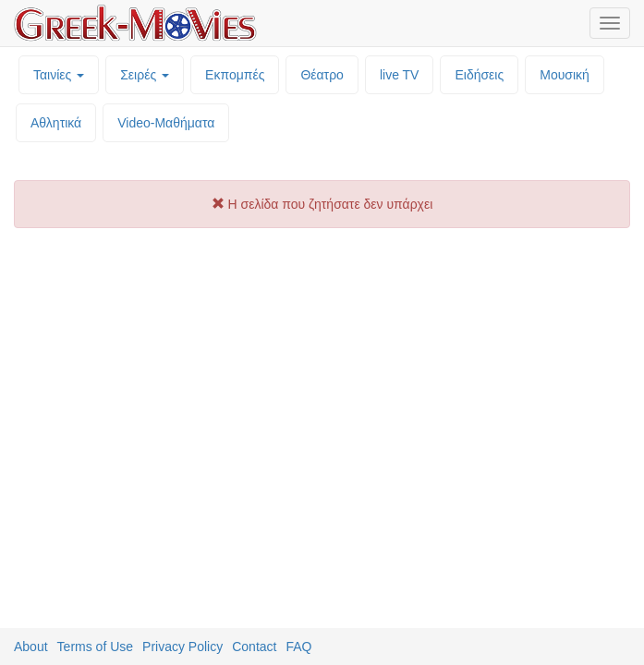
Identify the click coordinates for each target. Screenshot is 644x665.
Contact (254, 647)
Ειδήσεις (479, 75)
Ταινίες (59, 75)
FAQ (298, 647)
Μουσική (565, 75)
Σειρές (145, 75)
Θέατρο (322, 75)
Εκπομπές (235, 75)
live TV (400, 75)
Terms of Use (95, 647)
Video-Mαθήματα (166, 123)
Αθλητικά (56, 123)
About (31, 647)
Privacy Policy (182, 647)
